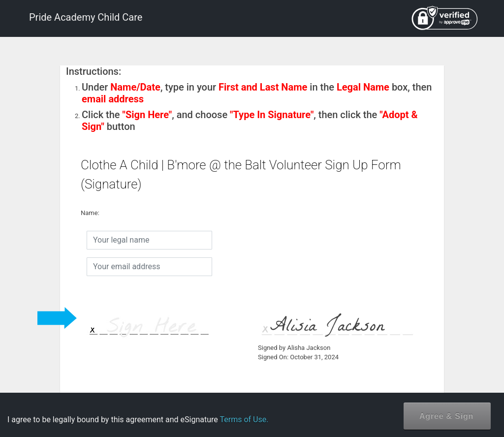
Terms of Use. (244, 420)
